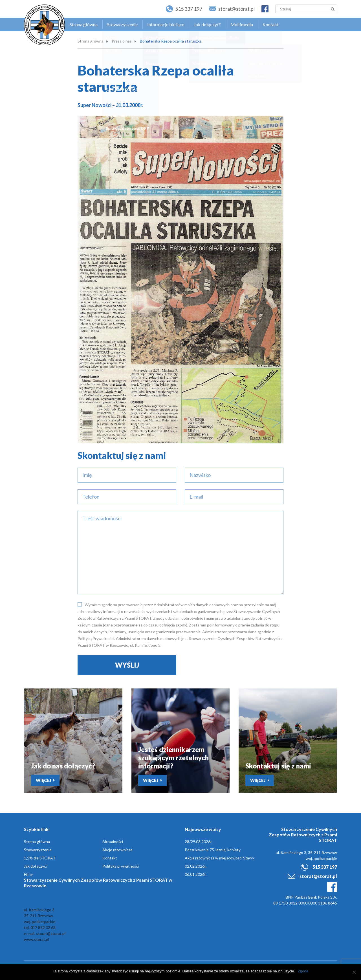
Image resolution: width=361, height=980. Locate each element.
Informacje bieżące (166, 24)
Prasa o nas (122, 41)
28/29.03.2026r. (199, 842)
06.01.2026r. (196, 874)
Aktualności (113, 842)
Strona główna (84, 24)
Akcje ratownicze (117, 850)
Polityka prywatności (121, 866)
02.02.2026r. (196, 866)
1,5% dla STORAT (40, 858)
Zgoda (303, 971)
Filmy (28, 874)
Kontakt (271, 24)
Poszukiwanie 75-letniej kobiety (213, 850)
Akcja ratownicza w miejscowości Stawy (219, 858)
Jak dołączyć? (207, 24)
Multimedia (242, 24)
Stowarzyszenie (122, 24)
